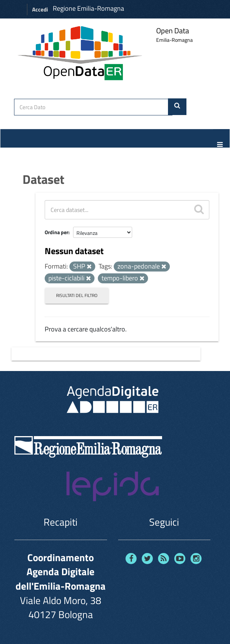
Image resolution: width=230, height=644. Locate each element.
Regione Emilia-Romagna (88, 8)
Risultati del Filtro (77, 295)
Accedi (40, 9)
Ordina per (56, 232)
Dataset (43, 179)
